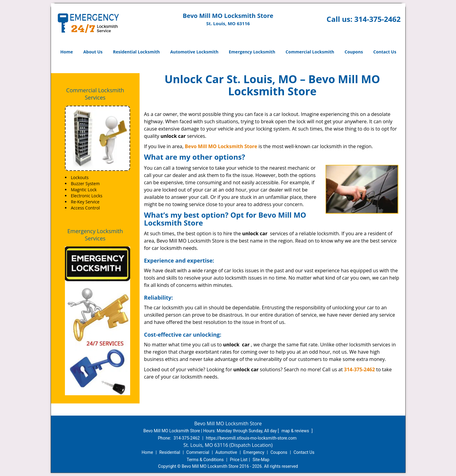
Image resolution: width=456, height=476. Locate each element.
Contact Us (385, 52)
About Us (93, 52)
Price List (239, 460)
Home (67, 52)
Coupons (354, 52)
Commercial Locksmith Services (95, 94)
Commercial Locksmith (310, 52)
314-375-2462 (378, 19)
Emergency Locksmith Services (95, 235)
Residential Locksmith (136, 52)
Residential (170, 452)
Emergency (254, 452)
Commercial (198, 452)
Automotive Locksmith (194, 52)
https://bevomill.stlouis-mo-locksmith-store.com (251, 438)
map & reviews (296, 431)
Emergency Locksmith (252, 52)
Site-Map (261, 460)
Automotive (226, 452)
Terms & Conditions (205, 460)
